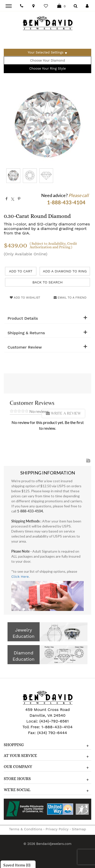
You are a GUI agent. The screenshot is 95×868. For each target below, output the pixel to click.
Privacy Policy (57, 829)
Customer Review (25, 347)
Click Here (20, 576)
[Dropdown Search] (76, 6)
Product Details (23, 318)
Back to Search (47, 282)
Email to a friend (70, 298)
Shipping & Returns (26, 333)
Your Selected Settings (46, 52)
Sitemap (79, 829)
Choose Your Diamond (47, 60)
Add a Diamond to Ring (65, 271)
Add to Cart (21, 271)
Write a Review (63, 413)
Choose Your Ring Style (48, 68)
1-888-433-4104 (57, 727)
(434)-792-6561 (53, 721)
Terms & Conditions (26, 829)
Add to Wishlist (25, 298)
